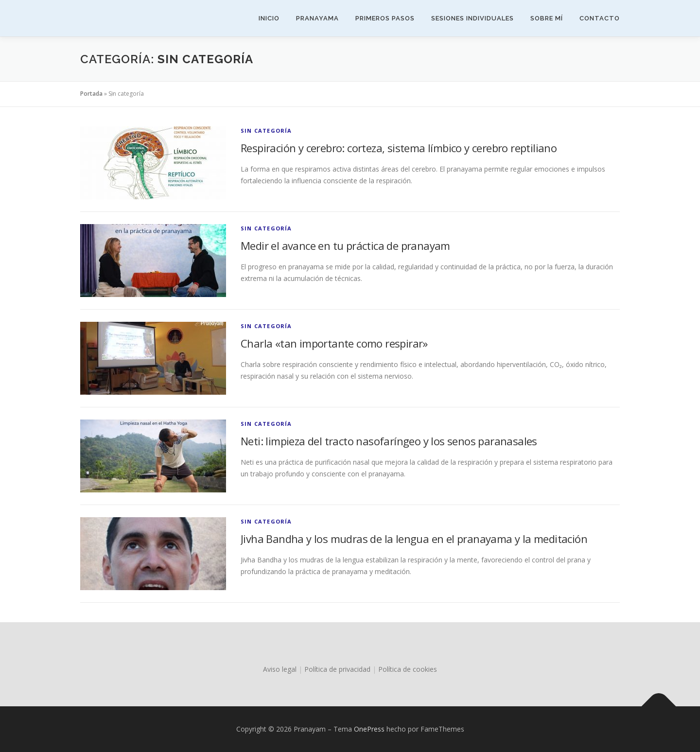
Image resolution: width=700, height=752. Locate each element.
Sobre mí (547, 18)
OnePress (369, 729)
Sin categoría (266, 131)
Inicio (269, 18)
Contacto (600, 18)
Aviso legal (280, 669)
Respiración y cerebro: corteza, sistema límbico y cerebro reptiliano (399, 148)
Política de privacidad (337, 669)
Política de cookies (408, 669)
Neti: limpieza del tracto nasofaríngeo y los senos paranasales (389, 441)
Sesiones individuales (472, 18)
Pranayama (317, 18)
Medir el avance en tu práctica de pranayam (345, 245)
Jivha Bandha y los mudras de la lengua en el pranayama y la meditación (414, 539)
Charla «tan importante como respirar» (334, 343)
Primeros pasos (385, 18)
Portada (91, 94)
